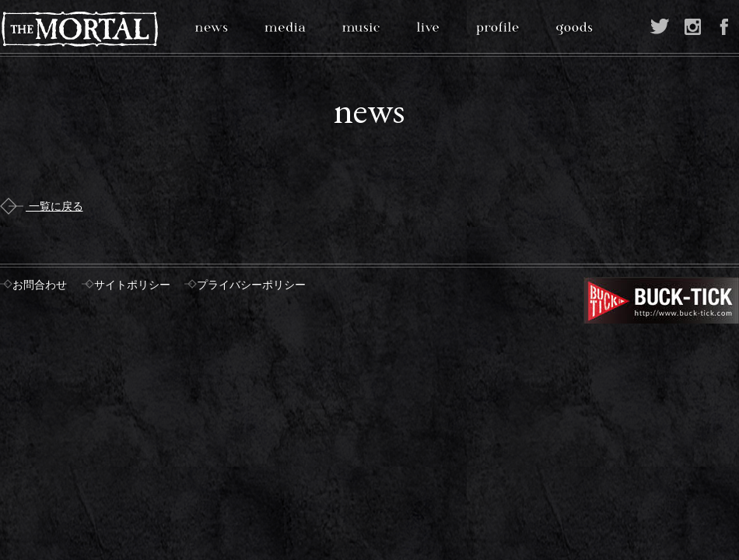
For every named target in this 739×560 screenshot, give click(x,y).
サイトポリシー (132, 285)
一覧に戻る (42, 206)
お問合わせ (40, 285)
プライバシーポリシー (251, 285)
